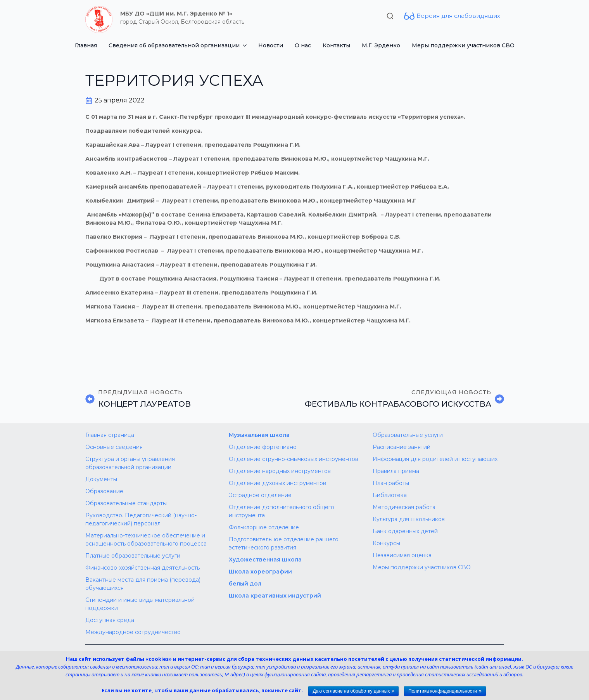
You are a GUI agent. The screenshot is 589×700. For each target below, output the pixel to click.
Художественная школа (265, 560)
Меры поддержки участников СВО (463, 45)
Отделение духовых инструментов (277, 483)
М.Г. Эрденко (381, 45)
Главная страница (110, 435)
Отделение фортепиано (263, 447)
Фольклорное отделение (264, 527)
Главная (86, 45)
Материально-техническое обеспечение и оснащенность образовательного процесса (146, 540)
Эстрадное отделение (260, 495)
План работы (391, 483)
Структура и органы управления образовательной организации (130, 463)
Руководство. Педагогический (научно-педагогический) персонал (141, 519)
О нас (303, 45)
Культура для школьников (409, 519)
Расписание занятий (402, 447)
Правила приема (396, 471)
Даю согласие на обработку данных (351, 691)
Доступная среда (110, 620)
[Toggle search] (390, 16)
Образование (104, 491)
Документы (101, 479)
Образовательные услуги (408, 435)
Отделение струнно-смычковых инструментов (294, 459)
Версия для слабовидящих (458, 16)
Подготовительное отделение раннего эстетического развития (284, 543)
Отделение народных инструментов (280, 471)
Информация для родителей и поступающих (435, 459)
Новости (271, 45)
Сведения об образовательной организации (174, 45)
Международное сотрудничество (133, 632)
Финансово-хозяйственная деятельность (142, 568)
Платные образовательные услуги (133, 556)
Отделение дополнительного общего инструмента (282, 511)
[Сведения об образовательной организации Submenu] (246, 45)
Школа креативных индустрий (275, 596)
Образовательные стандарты (126, 503)
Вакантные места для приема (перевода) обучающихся (143, 584)
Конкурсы (386, 543)
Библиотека (390, 495)
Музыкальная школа (259, 435)
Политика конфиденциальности (443, 691)
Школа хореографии (260, 572)
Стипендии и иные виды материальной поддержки (140, 604)
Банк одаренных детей (405, 531)
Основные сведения (114, 447)
